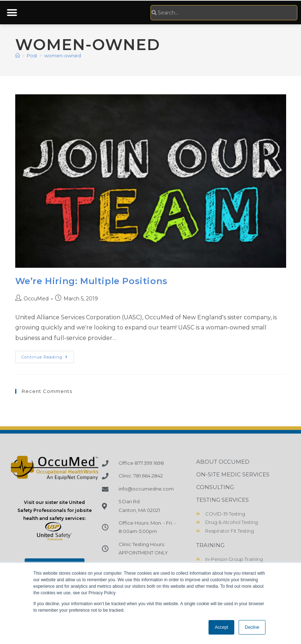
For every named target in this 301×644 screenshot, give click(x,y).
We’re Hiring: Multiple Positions (91, 281)
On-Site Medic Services (233, 474)
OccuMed (36, 299)
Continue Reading (48, 355)
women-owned (63, 56)
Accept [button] (221, 627)
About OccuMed (223, 462)
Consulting (215, 487)
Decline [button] (252, 627)
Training (210, 545)
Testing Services (222, 500)
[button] (12, 13)
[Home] (18, 56)
